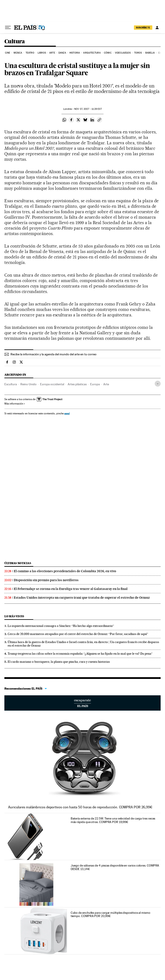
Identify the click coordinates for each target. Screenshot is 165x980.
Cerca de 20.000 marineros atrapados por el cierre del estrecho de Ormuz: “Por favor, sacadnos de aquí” (78, 634)
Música (18, 53)
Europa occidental (52, 384)
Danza (62, 53)
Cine (8, 53)
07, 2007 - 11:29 (88, 109)
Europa (95, 384)
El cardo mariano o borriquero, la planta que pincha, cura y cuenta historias (59, 662)
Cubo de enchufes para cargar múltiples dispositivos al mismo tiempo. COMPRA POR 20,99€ (111, 914)
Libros (42, 53)
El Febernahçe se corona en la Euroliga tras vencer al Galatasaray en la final (71, 589)
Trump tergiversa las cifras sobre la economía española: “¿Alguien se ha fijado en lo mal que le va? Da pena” (80, 654)
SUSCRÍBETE (143, 28)
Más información (15, 404)
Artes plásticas (77, 384)
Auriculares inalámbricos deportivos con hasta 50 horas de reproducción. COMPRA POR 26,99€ (80, 807)
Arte (52, 53)
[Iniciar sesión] (157, 28)
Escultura (11, 384)
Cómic (108, 53)
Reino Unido (28, 384)
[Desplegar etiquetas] (158, 384)
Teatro (30, 53)
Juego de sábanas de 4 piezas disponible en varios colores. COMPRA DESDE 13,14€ (115, 867)
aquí (67, 413)
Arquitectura (92, 53)
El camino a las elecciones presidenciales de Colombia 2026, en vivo (65, 571)
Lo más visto (14, 616)
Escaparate (82, 703)
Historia (75, 53)
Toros (138, 53)
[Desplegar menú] (8, 28)
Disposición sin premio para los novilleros (46, 580)
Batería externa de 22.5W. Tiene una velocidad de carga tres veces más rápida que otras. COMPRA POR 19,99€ (113, 820)
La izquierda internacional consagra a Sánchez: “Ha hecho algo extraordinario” (61, 626)
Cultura (15, 42)
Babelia (150, 53)
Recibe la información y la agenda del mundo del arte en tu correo (54, 354)
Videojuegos (123, 53)
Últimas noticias (18, 563)
